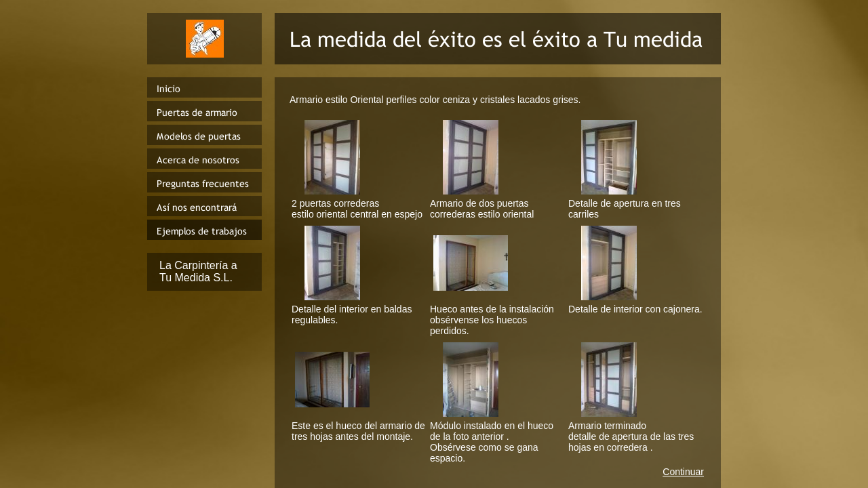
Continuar (683, 472)
